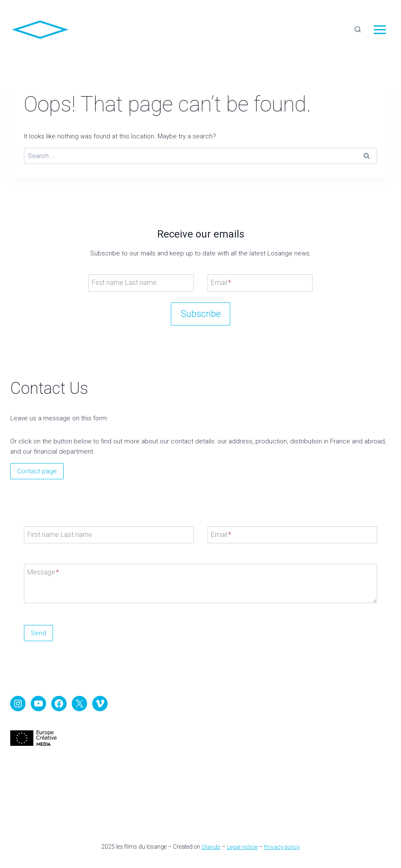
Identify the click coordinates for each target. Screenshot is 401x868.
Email (221, 282)
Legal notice (242, 847)
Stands (211, 847)
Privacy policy (281, 847)
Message (43, 572)
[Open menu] (380, 30)
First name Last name (124, 282)
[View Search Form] (357, 30)
